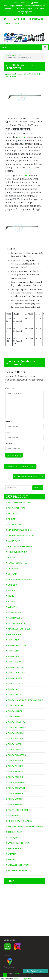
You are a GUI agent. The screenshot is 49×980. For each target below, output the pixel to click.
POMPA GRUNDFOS (16, 673)
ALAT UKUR (16, 55)
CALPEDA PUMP (15, 525)
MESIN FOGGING (15, 618)
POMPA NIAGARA (16, 739)
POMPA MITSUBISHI (17, 733)
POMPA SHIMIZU (15, 766)
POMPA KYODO (15, 717)
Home (7, 55)
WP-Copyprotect (25, 979)
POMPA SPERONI (15, 777)
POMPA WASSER (15, 799)
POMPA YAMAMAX (16, 805)
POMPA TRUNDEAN (16, 788)
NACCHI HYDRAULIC (17, 623)
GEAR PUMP (13, 569)
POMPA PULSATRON (17, 755)
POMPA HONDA (15, 695)
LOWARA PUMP (15, 612)
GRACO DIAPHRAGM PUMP (20, 580)
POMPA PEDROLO (16, 750)
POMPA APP (13, 640)
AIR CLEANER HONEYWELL (20, 503)
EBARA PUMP (14, 541)
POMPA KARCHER (16, 706)
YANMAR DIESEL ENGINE (19, 865)
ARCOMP (12, 519)
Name (9, 421)
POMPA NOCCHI (15, 744)
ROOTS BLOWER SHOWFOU (20, 821)
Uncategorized (14, 838)
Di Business (20, 974)
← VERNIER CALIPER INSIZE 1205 (20, 466)
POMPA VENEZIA (15, 794)
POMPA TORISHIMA (17, 783)
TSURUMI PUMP (15, 832)
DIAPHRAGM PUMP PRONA (20, 530)
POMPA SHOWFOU (16, 772)
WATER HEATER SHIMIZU (19, 843)
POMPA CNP (13, 651)
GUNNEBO (12, 585)
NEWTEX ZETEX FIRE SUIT (19, 629)
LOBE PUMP (13, 607)
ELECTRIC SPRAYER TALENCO (21, 547)
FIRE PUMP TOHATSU (17, 552)
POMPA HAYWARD (16, 684)
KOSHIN (11, 601)
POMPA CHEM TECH (17, 645)
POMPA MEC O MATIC (18, 728)
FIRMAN (11, 558)
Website (9, 443)
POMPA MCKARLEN (16, 722)
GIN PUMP (12, 574)
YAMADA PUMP (15, 848)
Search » (38, 487)
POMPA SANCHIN (16, 761)
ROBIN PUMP (14, 816)
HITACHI (12, 590)
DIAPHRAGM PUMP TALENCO (21, 536)
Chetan (16, 979)
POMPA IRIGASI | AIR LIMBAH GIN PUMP (26, 700)
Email (8, 432)
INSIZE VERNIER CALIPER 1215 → (29, 476)
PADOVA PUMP (15, 634)
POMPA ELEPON (15, 662)
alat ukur (22, 137)
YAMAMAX (13, 859)
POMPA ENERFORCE (17, 667)
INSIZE (27, 176)
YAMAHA (12, 854)
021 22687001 (23, 3)
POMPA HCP (13, 689)
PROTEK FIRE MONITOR (18, 810)
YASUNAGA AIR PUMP (18, 870)
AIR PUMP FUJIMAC (17, 508)
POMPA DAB (13, 656)
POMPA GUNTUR (15, 678)
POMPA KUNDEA (15, 711)
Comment (10, 388)
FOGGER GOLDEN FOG (18, 563)
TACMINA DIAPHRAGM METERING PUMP (26, 827)
